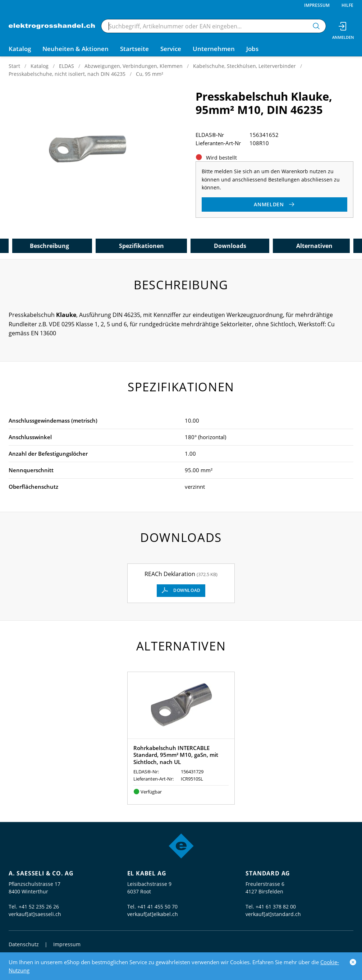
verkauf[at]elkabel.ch (153, 914)
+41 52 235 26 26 (39, 907)
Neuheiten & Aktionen (75, 49)
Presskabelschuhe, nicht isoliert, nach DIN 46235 (67, 74)
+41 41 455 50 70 (157, 907)
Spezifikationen (141, 246)
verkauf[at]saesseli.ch (35, 914)
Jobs (252, 49)
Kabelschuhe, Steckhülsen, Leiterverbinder (244, 66)
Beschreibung (49, 246)
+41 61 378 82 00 (276, 907)
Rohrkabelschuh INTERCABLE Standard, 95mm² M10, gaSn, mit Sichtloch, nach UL (176, 755)
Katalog (40, 66)
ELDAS (67, 66)
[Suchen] (316, 26)
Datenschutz (24, 944)
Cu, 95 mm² (150, 74)
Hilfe (347, 5)
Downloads (230, 246)
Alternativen (314, 246)
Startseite (134, 49)
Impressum (317, 5)
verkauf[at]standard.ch (273, 914)
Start (14, 66)
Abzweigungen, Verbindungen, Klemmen (134, 66)
